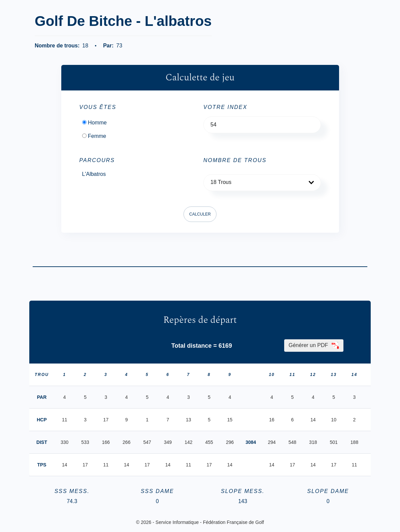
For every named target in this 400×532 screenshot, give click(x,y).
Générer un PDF (314, 345)
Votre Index (225, 107)
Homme (97, 123)
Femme (97, 136)
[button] (262, 183)
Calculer (200, 214)
